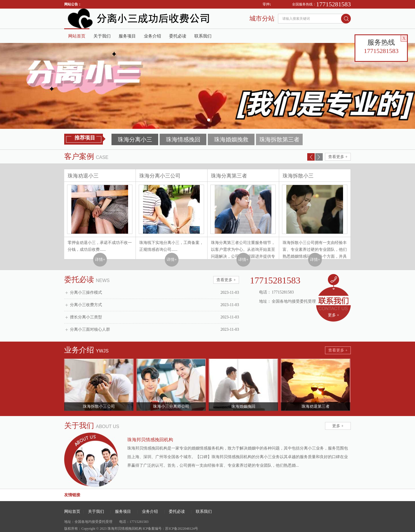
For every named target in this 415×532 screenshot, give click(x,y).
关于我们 (102, 36)
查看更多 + (338, 157)
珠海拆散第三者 (279, 139)
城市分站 (262, 18)
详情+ (100, 260)
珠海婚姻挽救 (231, 139)
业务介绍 (152, 36)
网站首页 (77, 36)
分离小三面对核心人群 (154, 330)
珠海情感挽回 (183, 139)
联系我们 (203, 36)
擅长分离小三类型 (154, 317)
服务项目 (127, 36)
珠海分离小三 (135, 139)
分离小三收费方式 (154, 305)
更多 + (333, 315)
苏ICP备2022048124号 (182, 529)
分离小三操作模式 (154, 293)
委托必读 (178, 36)
